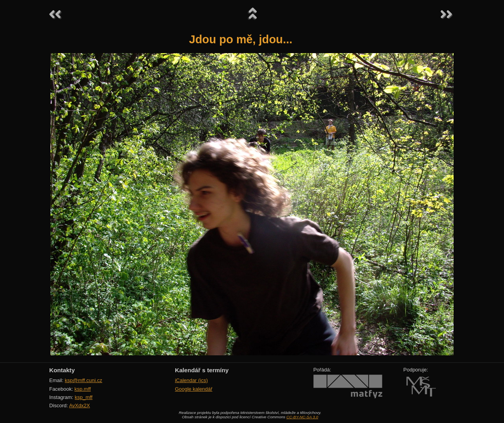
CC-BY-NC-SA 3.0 (302, 417)
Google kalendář (194, 389)
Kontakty (62, 370)
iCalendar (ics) (191, 380)
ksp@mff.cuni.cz (84, 380)
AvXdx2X (79, 405)
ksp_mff (84, 397)
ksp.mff (83, 389)
